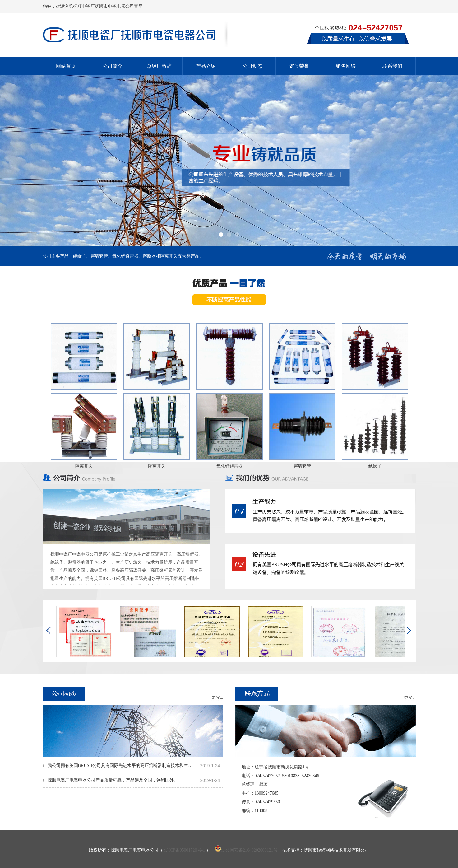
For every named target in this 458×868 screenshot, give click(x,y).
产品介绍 (206, 66)
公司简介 (113, 66)
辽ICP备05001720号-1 (185, 850)
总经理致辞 (159, 66)
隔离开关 (84, 466)
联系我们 (392, 66)
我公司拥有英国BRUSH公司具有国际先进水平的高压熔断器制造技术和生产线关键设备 (122, 765)
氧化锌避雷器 (229, 466)
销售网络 (346, 66)
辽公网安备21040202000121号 (246, 850)
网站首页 (66, 66)
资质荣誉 (299, 66)
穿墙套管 (302, 466)
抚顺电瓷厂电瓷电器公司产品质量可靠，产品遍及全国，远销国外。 (113, 780)
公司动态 (252, 66)
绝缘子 (375, 466)
